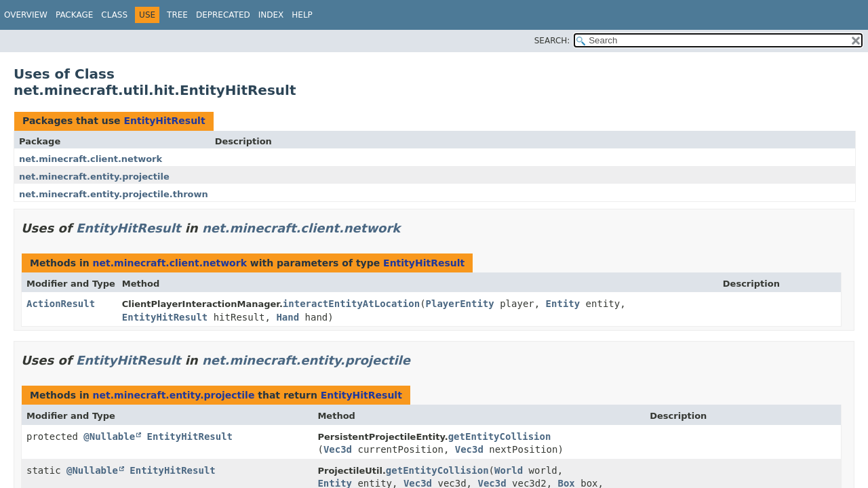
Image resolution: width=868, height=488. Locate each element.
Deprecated (223, 15)
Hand (288, 317)
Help (302, 15)
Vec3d (338, 449)
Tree (177, 15)
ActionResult (61, 304)
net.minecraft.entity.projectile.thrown (114, 194)
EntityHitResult (164, 121)
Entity (563, 304)
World (509, 470)
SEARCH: (552, 41)
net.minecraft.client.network (91, 159)
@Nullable (109, 436)
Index (271, 15)
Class (114, 15)
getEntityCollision (500, 436)
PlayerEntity (460, 304)
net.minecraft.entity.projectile (94, 177)
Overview (26, 15)
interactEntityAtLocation (351, 304)
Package (74, 15)
